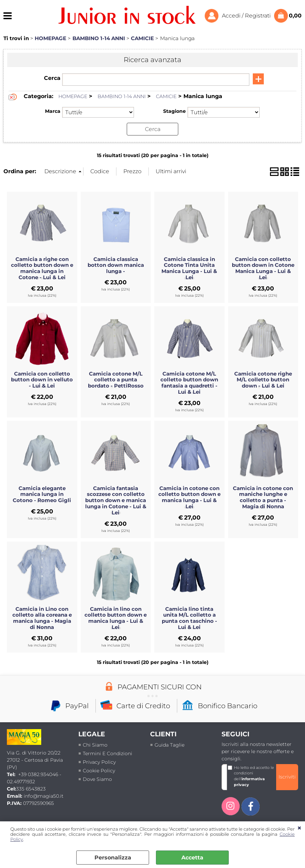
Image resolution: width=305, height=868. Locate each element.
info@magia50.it (44, 796)
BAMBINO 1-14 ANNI (122, 96)
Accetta (192, 858)
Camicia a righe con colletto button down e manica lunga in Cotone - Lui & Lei (42, 268)
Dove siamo (97, 779)
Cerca (52, 78)
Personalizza (113, 858)
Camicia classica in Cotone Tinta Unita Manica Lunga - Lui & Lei (189, 268)
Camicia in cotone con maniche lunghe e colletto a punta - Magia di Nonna (263, 497)
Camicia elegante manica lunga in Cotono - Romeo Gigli (42, 494)
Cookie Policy (99, 770)
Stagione (174, 111)
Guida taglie (170, 745)
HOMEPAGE (73, 96)
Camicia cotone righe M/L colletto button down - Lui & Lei (263, 380)
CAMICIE (166, 96)
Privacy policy (99, 762)
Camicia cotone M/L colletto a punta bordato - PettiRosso (116, 380)
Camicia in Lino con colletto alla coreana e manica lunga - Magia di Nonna (42, 618)
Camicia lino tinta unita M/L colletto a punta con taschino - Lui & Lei (189, 618)
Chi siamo (95, 745)
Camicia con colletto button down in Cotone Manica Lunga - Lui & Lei (263, 268)
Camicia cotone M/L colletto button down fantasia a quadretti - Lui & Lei (189, 383)
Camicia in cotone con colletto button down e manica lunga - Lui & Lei (189, 497)
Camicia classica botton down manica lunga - (116, 265)
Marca (53, 111)
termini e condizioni (108, 753)
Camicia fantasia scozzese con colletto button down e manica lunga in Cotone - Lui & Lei (116, 500)
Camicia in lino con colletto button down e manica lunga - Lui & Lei (116, 618)
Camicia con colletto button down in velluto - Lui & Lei (42, 380)
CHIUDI (299, 828)
